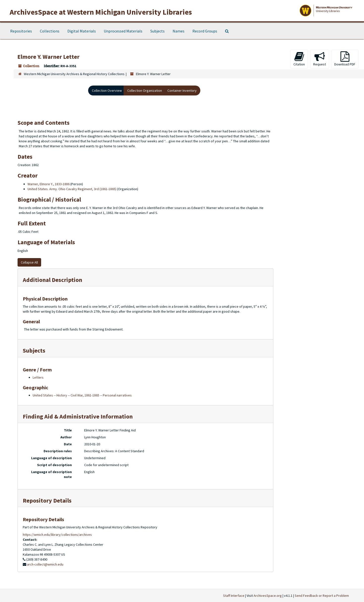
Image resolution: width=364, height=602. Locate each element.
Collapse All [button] (29, 262)
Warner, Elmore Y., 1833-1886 (49, 184)
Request (320, 59)
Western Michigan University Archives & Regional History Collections (74, 74)
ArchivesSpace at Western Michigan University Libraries (101, 12)
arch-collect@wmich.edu (45, 564)
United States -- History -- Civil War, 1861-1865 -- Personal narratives (82, 395)
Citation (299, 59)
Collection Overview (107, 90)
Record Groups (205, 31)
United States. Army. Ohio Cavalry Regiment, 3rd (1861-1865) (72, 189)
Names (179, 31)
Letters (38, 377)
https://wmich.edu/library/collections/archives (57, 535)
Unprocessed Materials (123, 31)
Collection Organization (145, 90)
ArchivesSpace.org (268, 596)
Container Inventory (182, 90)
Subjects (157, 31)
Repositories (21, 31)
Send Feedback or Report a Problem (322, 596)
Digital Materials (82, 31)
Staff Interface (234, 596)
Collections (50, 31)
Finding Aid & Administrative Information (78, 416)
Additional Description (52, 280)
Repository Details (47, 500)
